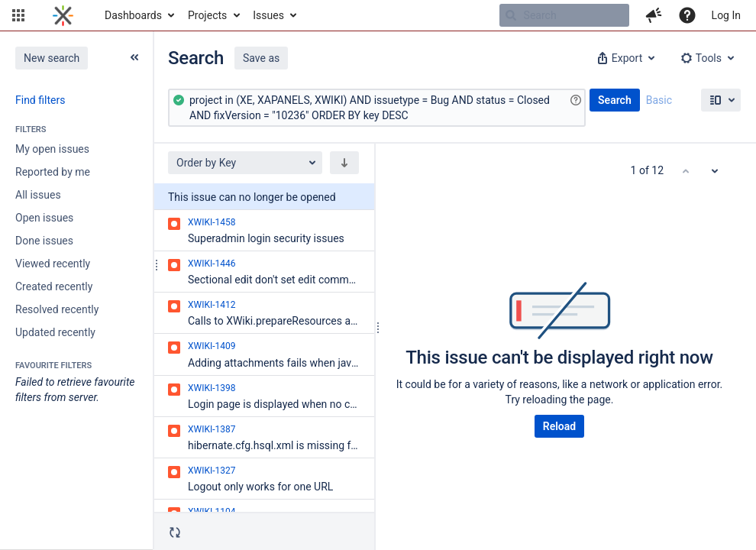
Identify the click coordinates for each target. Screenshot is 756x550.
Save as (261, 58)
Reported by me (53, 172)
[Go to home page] (63, 15)
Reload (559, 426)
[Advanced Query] (377, 108)
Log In (726, 15)
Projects (207, 15)
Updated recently (55, 332)
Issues (268, 15)
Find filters (40, 100)
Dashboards (133, 15)
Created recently (54, 286)
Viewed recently (53, 264)
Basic (659, 100)
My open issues (52, 149)
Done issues (44, 241)
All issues (38, 195)
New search (52, 58)
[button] (18, 15)
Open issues (44, 218)
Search (615, 100)
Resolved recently (57, 309)
